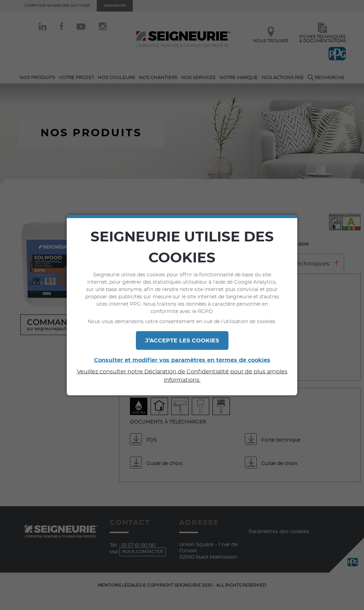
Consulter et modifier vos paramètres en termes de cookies (182, 360)
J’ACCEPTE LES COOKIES (182, 341)
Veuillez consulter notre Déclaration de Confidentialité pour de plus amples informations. (182, 376)
